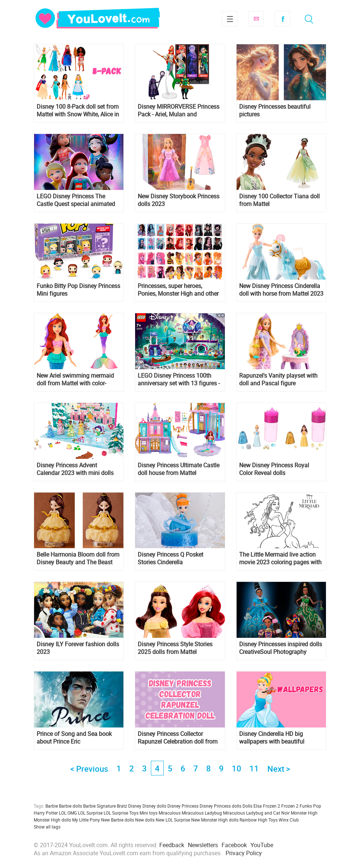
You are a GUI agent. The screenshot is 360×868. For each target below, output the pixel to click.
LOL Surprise (90, 813)
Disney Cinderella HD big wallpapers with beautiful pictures (272, 738)
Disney (135, 806)
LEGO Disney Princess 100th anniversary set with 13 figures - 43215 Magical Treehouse (179, 379)
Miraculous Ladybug (202, 813)
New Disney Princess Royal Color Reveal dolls (274, 469)
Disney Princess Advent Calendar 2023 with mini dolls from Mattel (75, 469)
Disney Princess (183, 806)
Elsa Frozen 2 (267, 806)
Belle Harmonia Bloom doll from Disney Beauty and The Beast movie (78, 558)
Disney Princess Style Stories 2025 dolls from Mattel (175, 648)
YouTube (262, 845)
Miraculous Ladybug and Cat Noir (256, 813)
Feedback (172, 845)
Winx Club (289, 820)
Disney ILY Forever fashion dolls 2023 (78, 648)
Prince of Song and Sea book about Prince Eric (74, 738)
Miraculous (170, 813)
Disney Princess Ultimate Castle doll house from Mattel (179, 469)
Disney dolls (154, 806)
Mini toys (149, 813)
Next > (279, 769)
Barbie (52, 806)
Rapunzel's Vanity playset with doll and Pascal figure (278, 379)
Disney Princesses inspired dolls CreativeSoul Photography (281, 648)
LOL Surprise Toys (121, 813)
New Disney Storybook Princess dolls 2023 (179, 200)
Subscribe (256, 19)
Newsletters (203, 845)
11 (254, 768)
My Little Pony (86, 820)
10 (237, 768)
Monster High (304, 813)
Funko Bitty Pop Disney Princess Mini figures (78, 290)
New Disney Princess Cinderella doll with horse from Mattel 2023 (281, 290)
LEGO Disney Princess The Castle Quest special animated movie (76, 200)
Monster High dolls (52, 820)
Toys (273, 820)
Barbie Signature (99, 806)
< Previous (89, 769)
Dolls (247, 806)
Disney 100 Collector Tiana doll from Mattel (279, 200)
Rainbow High (253, 820)
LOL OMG (68, 813)
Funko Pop (310, 806)
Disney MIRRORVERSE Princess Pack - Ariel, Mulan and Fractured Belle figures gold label (179, 111)
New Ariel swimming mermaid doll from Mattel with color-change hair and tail (75, 379)
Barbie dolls (70, 806)
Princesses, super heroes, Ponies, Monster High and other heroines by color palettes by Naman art (178, 290)
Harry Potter (46, 813)
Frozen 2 (290, 806)
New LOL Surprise (173, 820)
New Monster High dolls (215, 820)
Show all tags (47, 827)
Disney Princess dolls (220, 806)
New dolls (145, 820)
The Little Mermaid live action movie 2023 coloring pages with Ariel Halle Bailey (280, 558)
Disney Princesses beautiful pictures (275, 111)
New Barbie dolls (118, 820)
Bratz (122, 806)
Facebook (282, 19)
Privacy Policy (244, 853)
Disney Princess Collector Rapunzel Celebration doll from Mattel (178, 738)
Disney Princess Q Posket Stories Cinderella (170, 558)
